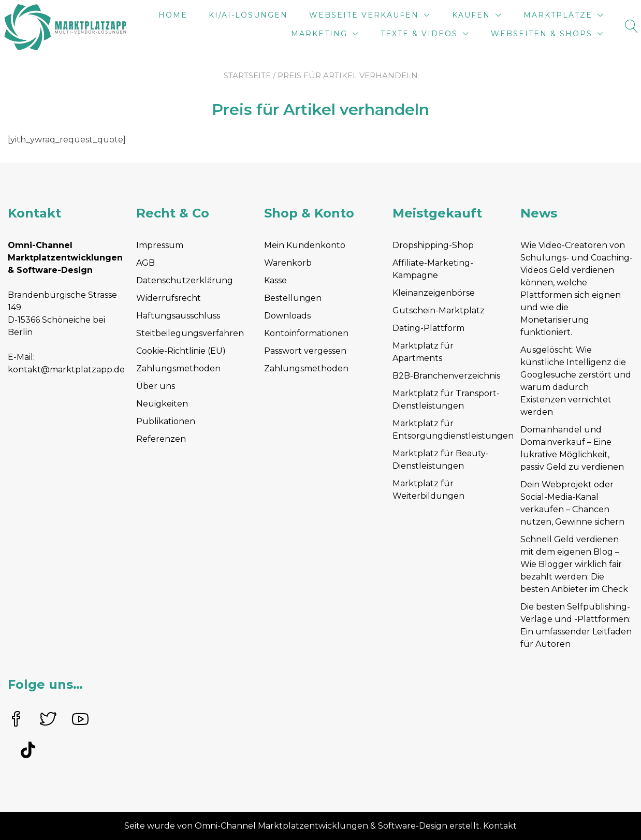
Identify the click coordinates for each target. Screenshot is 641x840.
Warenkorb (288, 263)
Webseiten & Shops (542, 34)
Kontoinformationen (306, 333)
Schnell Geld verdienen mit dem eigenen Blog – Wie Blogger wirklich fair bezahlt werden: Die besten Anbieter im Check (574, 564)
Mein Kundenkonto (305, 245)
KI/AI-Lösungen (248, 15)
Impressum (160, 245)
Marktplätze (558, 15)
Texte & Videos (419, 34)
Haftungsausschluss (178, 316)
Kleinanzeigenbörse (434, 293)
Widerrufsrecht (169, 298)
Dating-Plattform (428, 328)
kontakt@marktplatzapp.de (66, 370)
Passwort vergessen (305, 351)
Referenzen (161, 439)
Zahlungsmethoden (178, 368)
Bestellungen (293, 298)
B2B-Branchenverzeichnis (446, 376)
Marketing (319, 34)
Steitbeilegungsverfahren (190, 333)
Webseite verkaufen (364, 15)
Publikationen (166, 421)
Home (173, 15)
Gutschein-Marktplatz (439, 310)
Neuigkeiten (162, 404)
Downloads (287, 316)
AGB (145, 263)
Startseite (247, 75)
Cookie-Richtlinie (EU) (181, 351)
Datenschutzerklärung (185, 280)
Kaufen (471, 15)
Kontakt (500, 826)
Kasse (275, 280)
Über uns (156, 386)
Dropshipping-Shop (433, 245)
